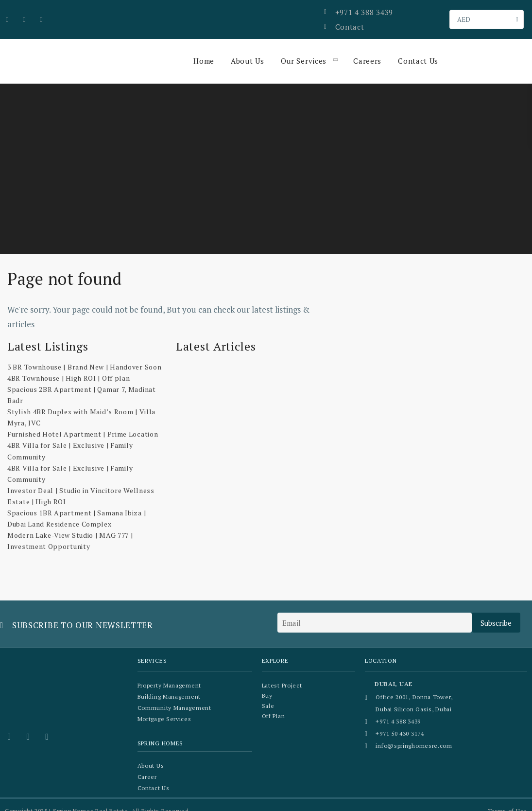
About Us (247, 51)
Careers (366, 51)
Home (204, 51)
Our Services (303, 51)
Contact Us (416, 51)
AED (464, 15)
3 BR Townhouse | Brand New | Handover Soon (84, 357)
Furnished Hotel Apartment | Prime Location (83, 425)
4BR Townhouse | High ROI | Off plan (69, 368)
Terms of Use (507, 799)
